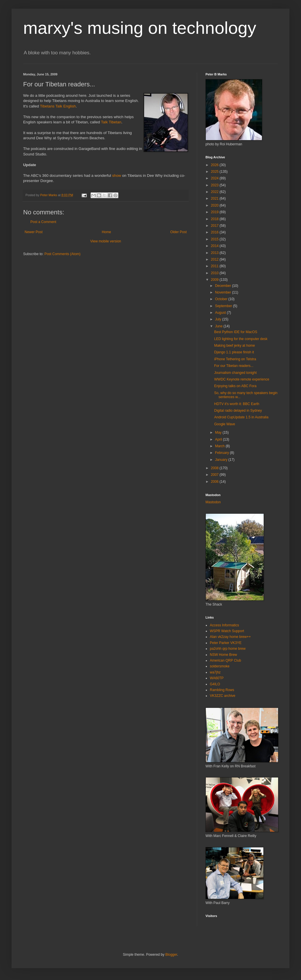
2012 (215, 259)
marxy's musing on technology (140, 28)
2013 (215, 253)
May (219, 433)
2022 (215, 192)
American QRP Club (225, 660)
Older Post (178, 232)
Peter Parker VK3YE (226, 643)
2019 (215, 212)
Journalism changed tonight (235, 373)
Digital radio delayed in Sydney (238, 411)
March (220, 446)
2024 (215, 178)
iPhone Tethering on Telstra (235, 359)
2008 (215, 468)
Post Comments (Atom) (62, 254)
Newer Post (34, 232)
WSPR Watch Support (227, 631)
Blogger (171, 955)
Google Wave (225, 424)
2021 (215, 198)
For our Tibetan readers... (234, 366)
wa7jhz (215, 672)
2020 (215, 205)
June (219, 326)
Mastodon (213, 502)
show (116, 176)
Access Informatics (224, 625)
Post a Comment (43, 222)
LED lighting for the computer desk (241, 339)
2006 (215, 482)
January (222, 460)
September (224, 306)
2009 (215, 280)
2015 (215, 239)
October (222, 299)
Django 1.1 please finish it (234, 352)
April (219, 439)
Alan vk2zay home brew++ (230, 637)
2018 (215, 219)
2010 (215, 273)
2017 (215, 226)
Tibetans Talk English (58, 106)
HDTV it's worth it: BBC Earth (237, 404)
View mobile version (106, 241)
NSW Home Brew (223, 655)
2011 (215, 266)
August (221, 313)
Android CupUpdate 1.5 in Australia (241, 417)
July (219, 319)
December (224, 286)
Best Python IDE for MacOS (236, 332)
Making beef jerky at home (235, 346)
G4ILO (215, 684)
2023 (215, 185)
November (224, 292)
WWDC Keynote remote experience (242, 379)
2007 (215, 475)
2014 (215, 246)
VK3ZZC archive (223, 696)
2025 (215, 172)
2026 (215, 165)
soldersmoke (220, 666)
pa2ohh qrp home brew (228, 649)
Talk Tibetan (111, 122)
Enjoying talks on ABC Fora (235, 386)
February (222, 453)
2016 (215, 232)
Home (107, 232)
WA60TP (217, 678)
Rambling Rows (222, 690)
